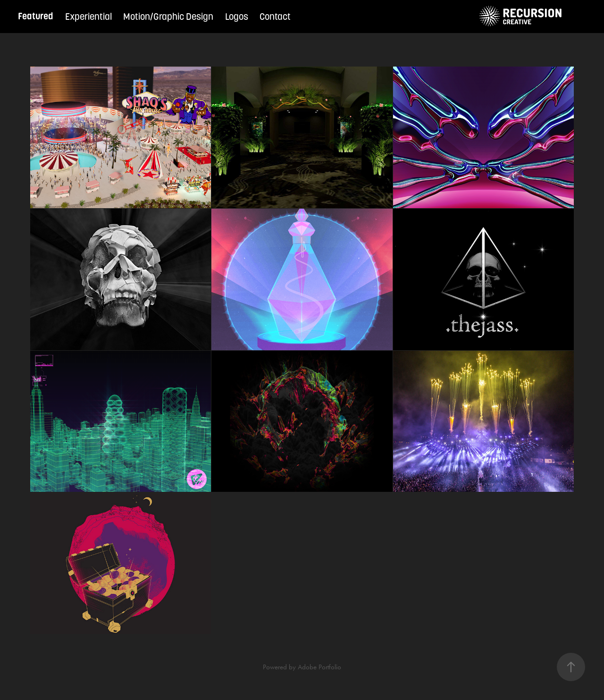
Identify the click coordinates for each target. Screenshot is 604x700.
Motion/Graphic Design (168, 17)
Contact (275, 17)
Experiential (88, 17)
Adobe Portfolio (319, 667)
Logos (237, 17)
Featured (36, 16)
